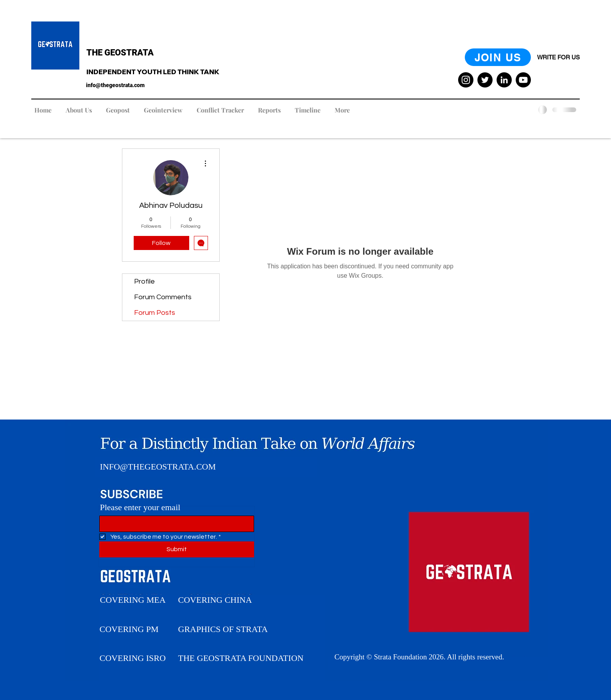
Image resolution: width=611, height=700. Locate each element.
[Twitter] (485, 80)
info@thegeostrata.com (115, 85)
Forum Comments (163, 297)
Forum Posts (155, 313)
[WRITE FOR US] (558, 57)
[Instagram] (466, 80)
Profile (144, 281)
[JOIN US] (498, 57)
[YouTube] (523, 80)
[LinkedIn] (504, 80)
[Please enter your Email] (174, 524)
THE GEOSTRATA (120, 53)
